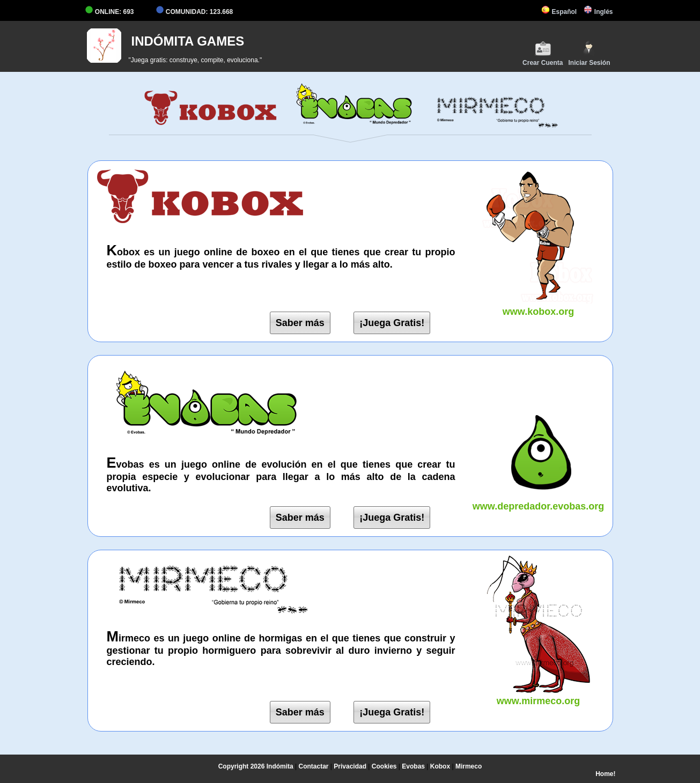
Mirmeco (469, 766)
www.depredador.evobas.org (539, 501)
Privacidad (350, 766)
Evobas (413, 766)
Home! (605, 774)
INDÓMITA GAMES (188, 41)
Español (559, 12)
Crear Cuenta (543, 53)
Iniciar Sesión (589, 53)
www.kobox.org (539, 306)
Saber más (300, 323)
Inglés (598, 12)
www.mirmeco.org (539, 695)
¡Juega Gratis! (392, 323)
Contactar (314, 766)
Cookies (384, 766)
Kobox (440, 766)
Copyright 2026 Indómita (256, 766)
